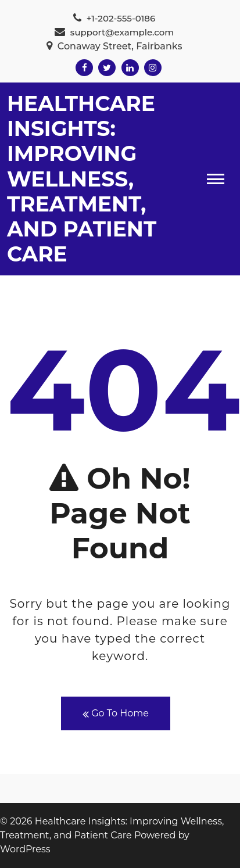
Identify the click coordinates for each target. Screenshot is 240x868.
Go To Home (116, 714)
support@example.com (114, 32)
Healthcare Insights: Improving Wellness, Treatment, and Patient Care (82, 179)
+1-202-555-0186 (114, 18)
